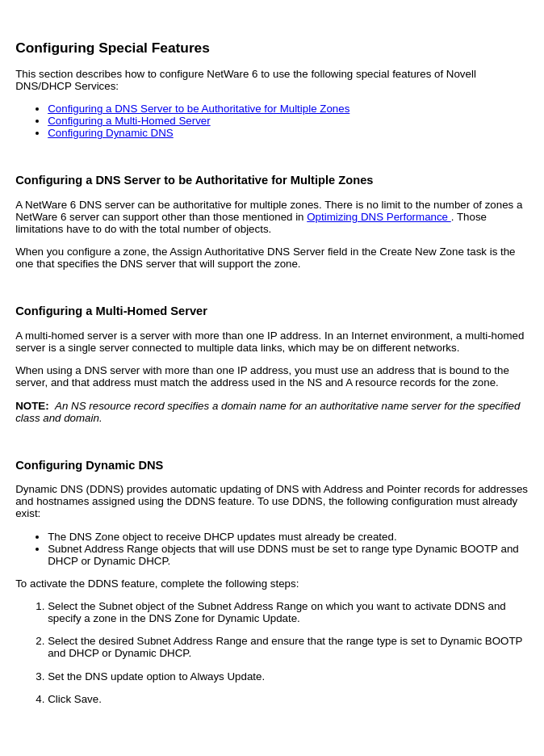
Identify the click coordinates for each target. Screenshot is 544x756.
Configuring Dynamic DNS (111, 133)
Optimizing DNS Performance (379, 217)
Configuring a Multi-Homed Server (129, 121)
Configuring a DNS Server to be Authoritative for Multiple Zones (199, 109)
